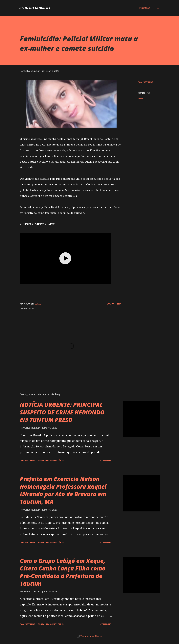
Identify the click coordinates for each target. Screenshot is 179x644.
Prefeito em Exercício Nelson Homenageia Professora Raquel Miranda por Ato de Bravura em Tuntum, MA (63, 490)
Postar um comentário (51, 460)
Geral (140, 98)
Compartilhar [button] (145, 82)
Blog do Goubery (35, 8)
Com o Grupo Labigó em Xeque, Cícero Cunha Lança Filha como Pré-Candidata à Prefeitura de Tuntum (63, 572)
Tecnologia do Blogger (90, 636)
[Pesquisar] (145, 8)
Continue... (106, 460)
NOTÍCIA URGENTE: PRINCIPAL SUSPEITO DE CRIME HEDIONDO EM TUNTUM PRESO (62, 412)
